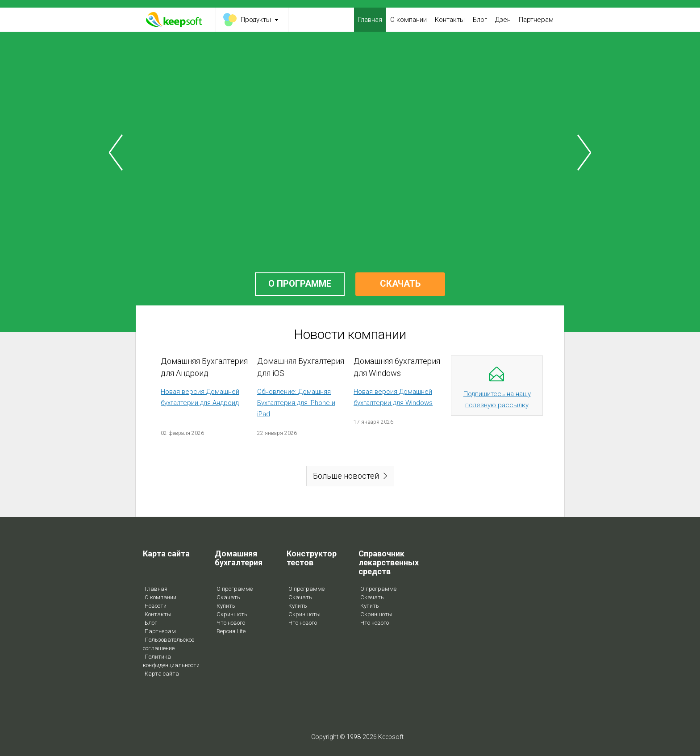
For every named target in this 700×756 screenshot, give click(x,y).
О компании (408, 20)
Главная (370, 20)
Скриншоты (233, 614)
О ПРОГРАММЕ (300, 284)
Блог (480, 20)
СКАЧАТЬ (400, 284)
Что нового (231, 623)
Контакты (450, 20)
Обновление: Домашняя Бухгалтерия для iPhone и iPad (296, 403)
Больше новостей (346, 476)
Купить (226, 606)
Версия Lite (231, 631)
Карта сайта (162, 674)
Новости (156, 606)
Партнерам (536, 20)
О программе (235, 589)
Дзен (503, 20)
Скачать (228, 597)
